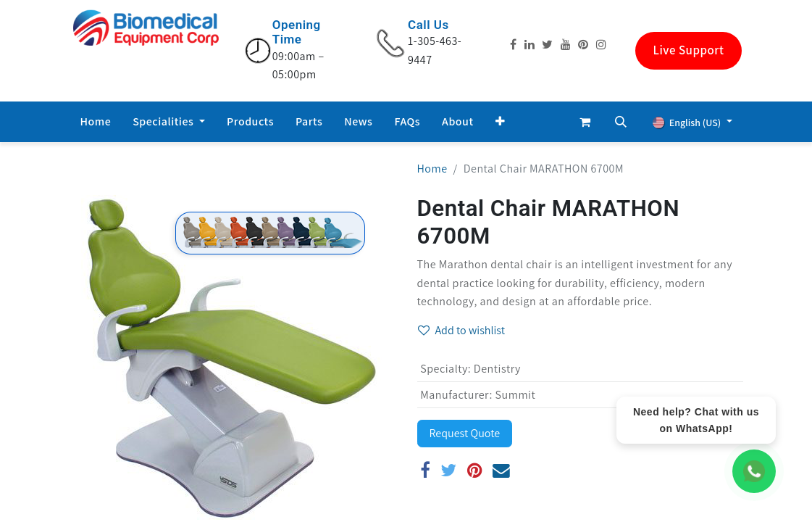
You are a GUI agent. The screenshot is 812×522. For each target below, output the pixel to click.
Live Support (689, 50)
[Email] (502, 471)
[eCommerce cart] (585, 122)
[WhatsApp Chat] (754, 471)
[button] (501, 122)
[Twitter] (449, 471)
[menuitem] (96, 122)
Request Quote (465, 433)
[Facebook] (426, 471)
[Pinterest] (475, 471)
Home (432, 169)
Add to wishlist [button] (462, 330)
